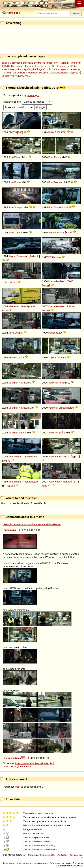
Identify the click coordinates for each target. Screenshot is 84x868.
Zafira (62, 433)
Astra (22, 383)
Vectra (22, 433)
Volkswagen (15, 457)
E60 (20, 132)
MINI (11, 333)
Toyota (52, 358)
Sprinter (31, 306)
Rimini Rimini (70, 63)
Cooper (19, 333)
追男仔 (57, 63)
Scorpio (19, 207)
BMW (12, 132)
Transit (58, 207)
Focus (18, 182)
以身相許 (7, 63)
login (18, 787)
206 (60, 333)
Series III (34, 256)
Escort (18, 157)
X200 (69, 233)
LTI (50, 257)
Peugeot (53, 333)
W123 (46, 286)
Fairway (57, 257)
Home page (13, 13)
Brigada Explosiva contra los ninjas (33, 63)
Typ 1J (75, 457)
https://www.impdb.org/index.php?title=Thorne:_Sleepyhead (28, 765)
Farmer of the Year (36, 66)
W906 (46, 311)
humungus (33, 95)
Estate (71, 408)
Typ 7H (47, 486)
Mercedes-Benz (57, 281)
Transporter (69, 482)
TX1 (15, 282)
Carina (60, 358)
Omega (63, 408)
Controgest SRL (47, 855)
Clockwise (32, 73)
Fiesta (57, 157)
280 (68, 281)
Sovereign (23, 256)
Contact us (62, 855)
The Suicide (17, 66)
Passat (27, 482)
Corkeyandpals (12, 758)
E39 (63, 132)
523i (58, 132)
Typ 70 (7, 461)
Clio (20, 358)
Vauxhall (13, 383)
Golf (65, 457)
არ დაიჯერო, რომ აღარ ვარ (33, 69)
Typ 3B (10, 486)
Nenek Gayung (69, 73)
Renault (13, 358)
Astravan (24, 408)
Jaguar (52, 233)
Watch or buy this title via (23, 503)
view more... (26, 76)
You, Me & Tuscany (49, 73)
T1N (5, 311)
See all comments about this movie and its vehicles (32, 524)
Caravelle (28, 457)
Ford (11, 157)
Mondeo (59, 182)
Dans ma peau (60, 69)
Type (62, 233)
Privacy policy (76, 855)
